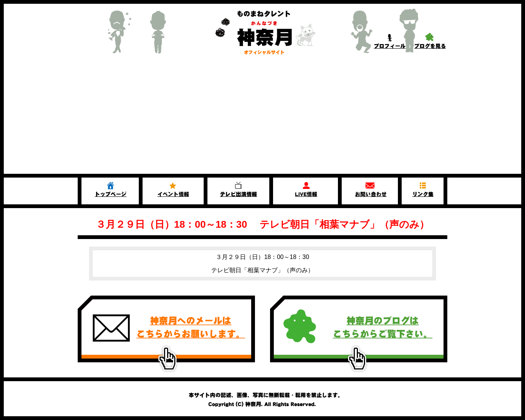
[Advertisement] (262, 117)
